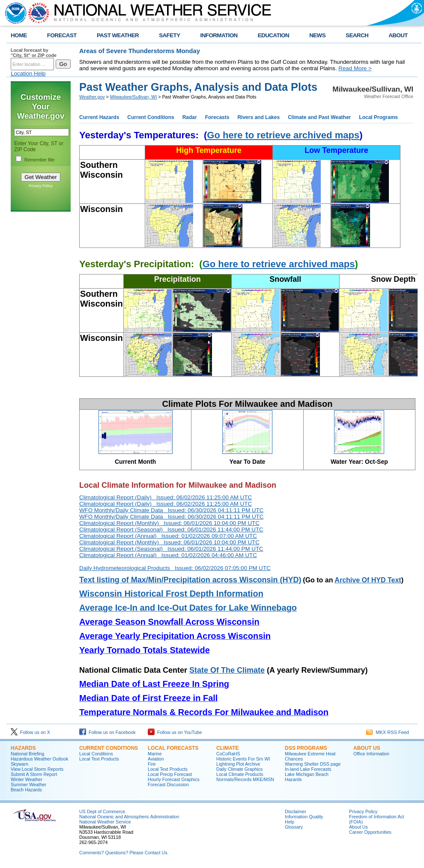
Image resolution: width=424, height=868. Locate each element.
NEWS (317, 35)
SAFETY (169, 35)
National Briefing (27, 754)
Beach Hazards (26, 790)
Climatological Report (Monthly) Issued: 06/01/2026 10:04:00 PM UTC (169, 523)
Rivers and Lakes (258, 117)
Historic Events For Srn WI (243, 759)
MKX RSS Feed (388, 732)
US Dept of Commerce (102, 811)
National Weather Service (105, 822)
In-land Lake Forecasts (308, 769)
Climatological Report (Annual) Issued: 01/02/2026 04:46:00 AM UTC (168, 555)
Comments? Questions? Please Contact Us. (124, 853)
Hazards (23, 748)
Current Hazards (99, 117)
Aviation (156, 759)
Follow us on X (30, 732)
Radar (190, 117)
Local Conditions (96, 754)
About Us (367, 748)
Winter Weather (27, 779)
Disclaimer (296, 811)
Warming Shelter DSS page (313, 764)
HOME (19, 35)
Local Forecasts (173, 748)
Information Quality (304, 817)
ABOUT (398, 35)
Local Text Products (99, 759)
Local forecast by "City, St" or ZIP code (34, 53)
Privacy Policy (41, 186)
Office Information (371, 754)
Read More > (355, 68)
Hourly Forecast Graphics (174, 779)
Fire (152, 764)
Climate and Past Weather (319, 117)
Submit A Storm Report (34, 774)
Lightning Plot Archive (238, 764)
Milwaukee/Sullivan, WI (134, 97)
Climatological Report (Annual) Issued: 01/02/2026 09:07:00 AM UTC (168, 536)
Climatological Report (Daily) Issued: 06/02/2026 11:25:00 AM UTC (166, 497)
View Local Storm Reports (37, 769)
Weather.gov (92, 97)
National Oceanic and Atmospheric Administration (129, 817)
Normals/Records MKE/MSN (245, 779)
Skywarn (19, 764)
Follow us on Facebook (107, 732)
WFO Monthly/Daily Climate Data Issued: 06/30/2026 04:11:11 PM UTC (171, 510)
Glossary (294, 827)
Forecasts (217, 117)
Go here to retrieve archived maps (283, 135)
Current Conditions (151, 117)
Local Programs (378, 117)
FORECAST (62, 35)
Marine (155, 754)
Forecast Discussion (168, 784)
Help (290, 822)
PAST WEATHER (118, 35)
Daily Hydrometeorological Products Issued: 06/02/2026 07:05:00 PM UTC (175, 568)
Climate (227, 748)
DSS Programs (306, 748)
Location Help (28, 73)
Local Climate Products (240, 774)
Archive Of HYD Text (368, 580)
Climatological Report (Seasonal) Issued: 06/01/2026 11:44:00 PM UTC (171, 529)
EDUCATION (273, 35)
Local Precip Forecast (170, 774)
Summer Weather (28, 784)
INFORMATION (219, 35)
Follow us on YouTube (175, 732)
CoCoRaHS (228, 754)
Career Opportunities (370, 832)
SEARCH (357, 35)
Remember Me (39, 160)
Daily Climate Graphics (239, 769)
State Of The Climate (227, 670)
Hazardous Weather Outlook (39, 759)
